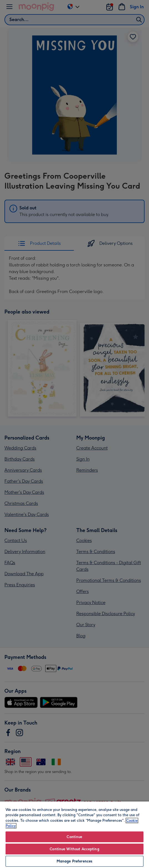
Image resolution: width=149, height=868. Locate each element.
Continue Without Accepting (74, 849)
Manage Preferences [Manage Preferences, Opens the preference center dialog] (74, 861)
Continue (74, 837)
